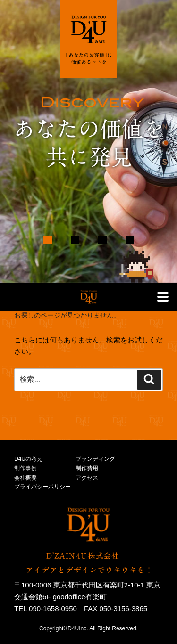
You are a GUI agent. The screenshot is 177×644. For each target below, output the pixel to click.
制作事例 (25, 468)
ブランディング (95, 459)
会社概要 (25, 478)
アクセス (87, 478)
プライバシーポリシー (42, 487)
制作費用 (87, 468)
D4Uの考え (28, 459)
